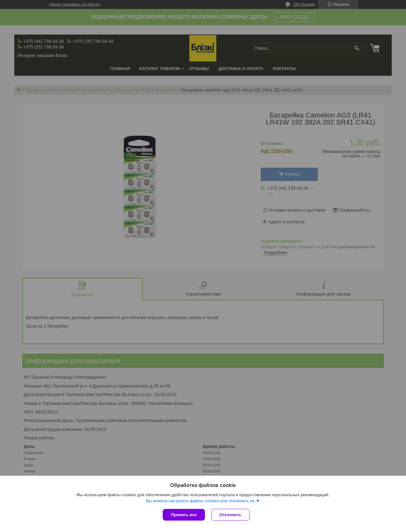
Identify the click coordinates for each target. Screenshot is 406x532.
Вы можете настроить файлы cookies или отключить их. (201, 501)
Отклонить (230, 515)
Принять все (184, 515)
